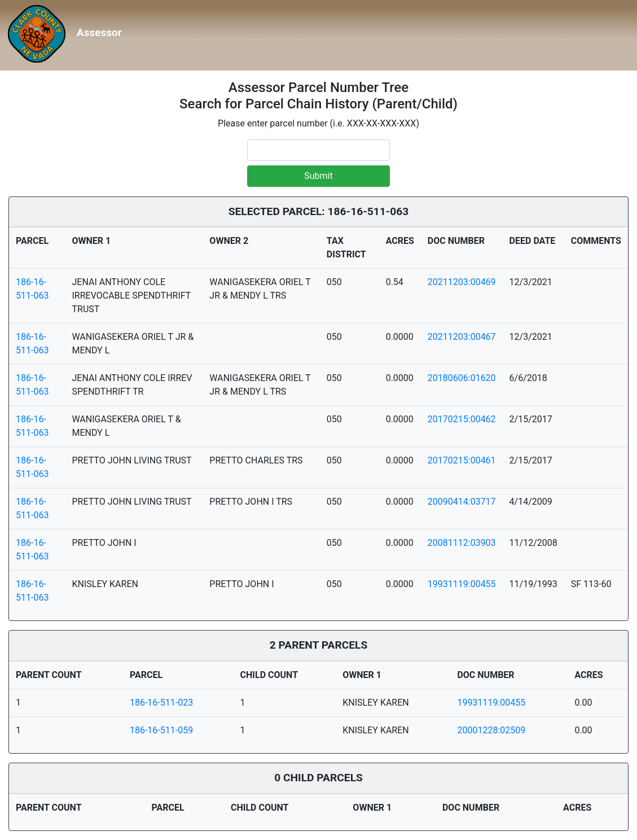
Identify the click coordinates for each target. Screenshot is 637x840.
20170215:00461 (462, 460)
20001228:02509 (491, 730)
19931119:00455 (462, 584)
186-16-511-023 (161, 703)
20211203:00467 (462, 337)
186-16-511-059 (161, 730)
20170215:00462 (462, 419)
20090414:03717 (462, 502)
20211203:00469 (462, 282)
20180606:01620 (462, 378)
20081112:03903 (462, 543)
